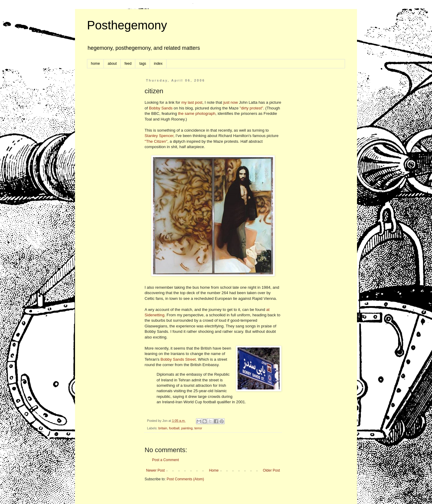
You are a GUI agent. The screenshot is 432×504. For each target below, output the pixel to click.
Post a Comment (165, 460)
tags (143, 64)
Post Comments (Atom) (185, 479)
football (174, 428)
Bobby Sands (161, 108)
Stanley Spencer (159, 136)
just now (230, 102)
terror (198, 428)
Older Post (271, 470)
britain (163, 428)
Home (214, 470)
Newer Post (155, 470)
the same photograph (197, 113)
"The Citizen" (156, 141)
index (158, 64)
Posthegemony (127, 25)
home (95, 64)
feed (128, 64)
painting (187, 428)
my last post (192, 102)
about (112, 64)
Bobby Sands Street (178, 359)
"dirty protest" (251, 108)
